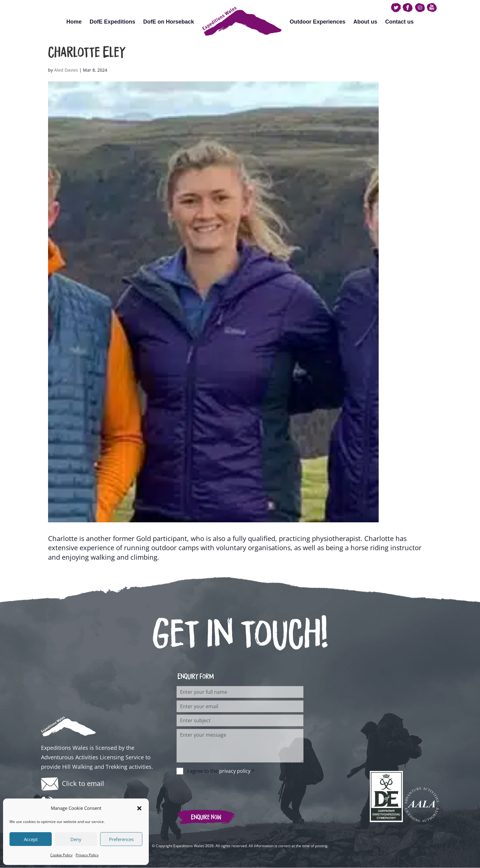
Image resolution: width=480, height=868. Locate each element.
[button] (139, 808)
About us (365, 22)
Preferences (121, 839)
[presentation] (223, 789)
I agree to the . (221, 771)
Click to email (83, 783)
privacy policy (235, 771)
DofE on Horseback (169, 22)
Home (74, 22)
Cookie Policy (61, 855)
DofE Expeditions (112, 22)
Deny (76, 839)
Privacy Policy (87, 855)
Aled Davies (66, 70)
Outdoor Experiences (317, 22)
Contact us (399, 22)
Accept (31, 839)
